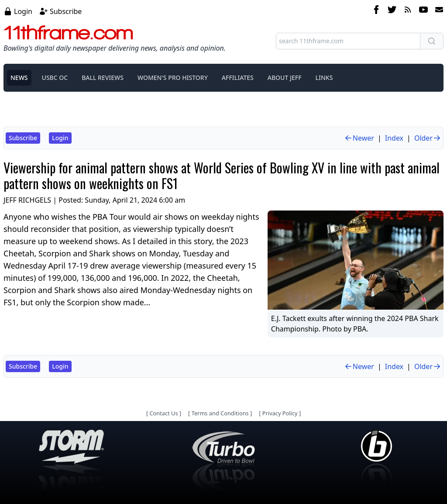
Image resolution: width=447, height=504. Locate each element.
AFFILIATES (238, 78)
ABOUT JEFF (285, 78)
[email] (437, 11)
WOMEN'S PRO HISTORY (173, 78)
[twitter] (392, 11)
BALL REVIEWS (103, 78)
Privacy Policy (280, 413)
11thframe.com (68, 32)
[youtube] (423, 11)
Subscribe (66, 11)
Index (394, 138)
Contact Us (163, 413)
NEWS (19, 78)
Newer (359, 138)
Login (23, 11)
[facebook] (376, 11)
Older (428, 138)
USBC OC (55, 78)
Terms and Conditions (220, 413)
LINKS (324, 78)
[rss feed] (408, 11)
